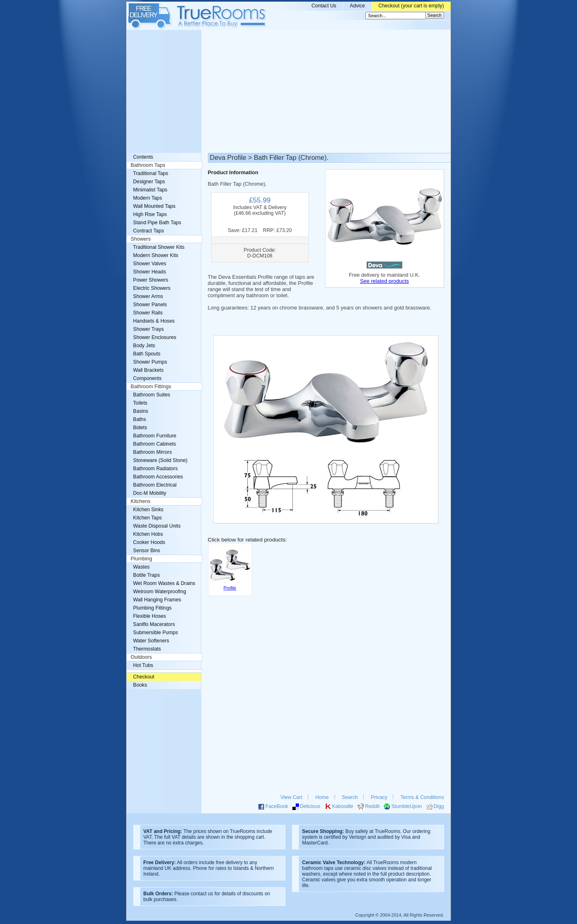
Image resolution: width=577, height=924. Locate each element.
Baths (140, 419)
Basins (141, 411)
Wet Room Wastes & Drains (164, 583)
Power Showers (151, 280)
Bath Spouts (147, 354)
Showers (141, 239)
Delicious (310, 806)
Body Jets (144, 346)
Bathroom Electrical (155, 485)
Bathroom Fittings (151, 387)
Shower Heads (150, 272)
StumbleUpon (406, 806)
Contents (143, 157)
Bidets (140, 428)
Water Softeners (151, 641)
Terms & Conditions (422, 797)
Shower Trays (149, 329)
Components (147, 378)
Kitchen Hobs (148, 534)
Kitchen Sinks (148, 510)
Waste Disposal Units (157, 526)
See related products (384, 281)
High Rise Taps (150, 214)
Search (350, 797)
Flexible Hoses (150, 616)
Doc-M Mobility (150, 493)
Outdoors (141, 657)
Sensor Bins (147, 551)
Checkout (144, 677)
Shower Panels (150, 305)
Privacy (379, 797)
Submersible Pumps (156, 633)
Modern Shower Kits (156, 255)
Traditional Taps (151, 173)
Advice (357, 6)
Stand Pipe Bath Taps (157, 223)
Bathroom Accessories (158, 477)
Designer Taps (149, 182)
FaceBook (277, 806)
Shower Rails (148, 313)
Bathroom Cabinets (155, 444)
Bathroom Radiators (156, 469)
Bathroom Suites (152, 395)
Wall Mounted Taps (154, 206)
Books (140, 685)
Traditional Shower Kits (159, 247)
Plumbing (142, 559)
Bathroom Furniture (155, 436)
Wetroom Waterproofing (160, 592)
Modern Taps (148, 198)
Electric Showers (152, 288)
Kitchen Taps (148, 518)
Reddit (372, 806)
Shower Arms (148, 296)
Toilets (140, 403)
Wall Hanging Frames (157, 600)
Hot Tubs (143, 665)
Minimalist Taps (150, 190)
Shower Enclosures (155, 337)
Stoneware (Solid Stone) (161, 460)
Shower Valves (150, 264)
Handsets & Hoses (154, 321)
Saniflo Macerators (154, 624)
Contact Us (324, 6)
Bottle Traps (147, 575)
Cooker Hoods (149, 542)
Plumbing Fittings (153, 608)
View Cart (291, 797)
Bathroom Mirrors (153, 452)
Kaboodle (343, 806)
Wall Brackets (148, 370)
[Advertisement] (289, 91)
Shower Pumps (150, 362)
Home (322, 797)
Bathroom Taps (148, 165)
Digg (439, 806)
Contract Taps (149, 231)
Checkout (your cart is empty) (411, 6)
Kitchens (141, 501)
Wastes (141, 567)
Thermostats (147, 649)
